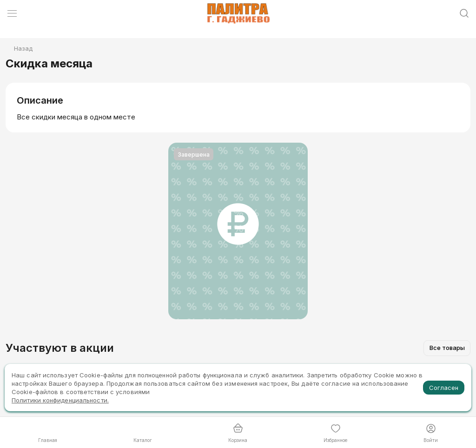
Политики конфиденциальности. (60, 400)
